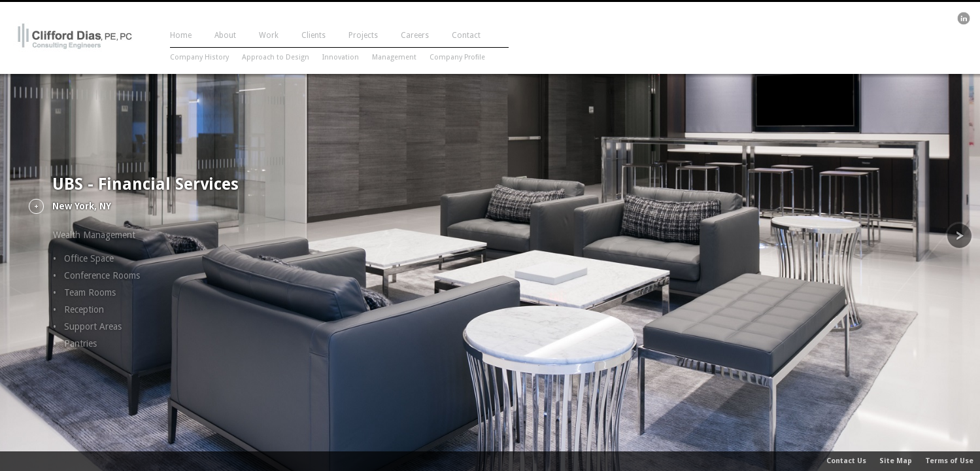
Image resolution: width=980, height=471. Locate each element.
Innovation (341, 57)
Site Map (896, 461)
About (225, 35)
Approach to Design (276, 57)
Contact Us (846, 461)
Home (181, 35)
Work (269, 35)
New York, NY (82, 206)
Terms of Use (949, 461)
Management (394, 57)
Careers (415, 35)
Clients (313, 35)
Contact (466, 35)
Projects (363, 35)
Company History (199, 57)
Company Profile (457, 57)
